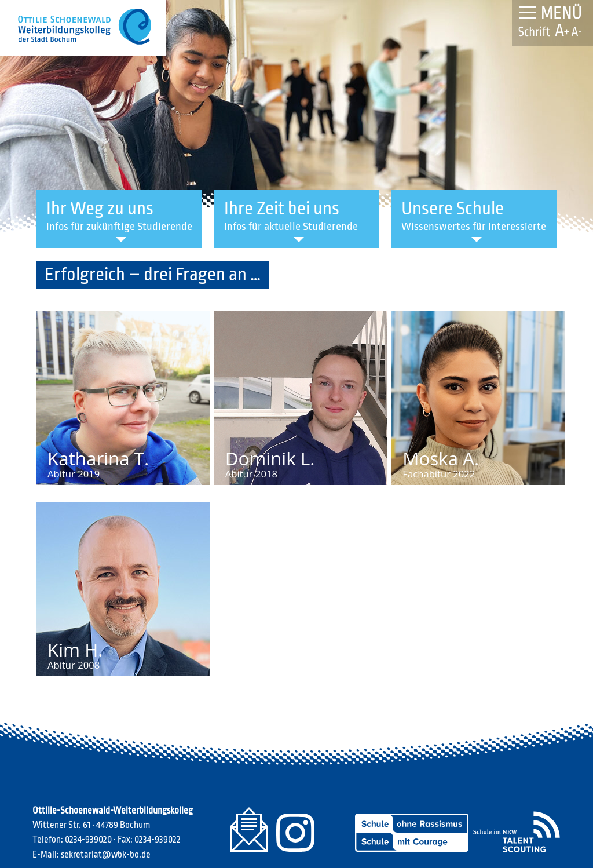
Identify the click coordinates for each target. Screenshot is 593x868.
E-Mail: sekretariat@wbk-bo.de (91, 855)
